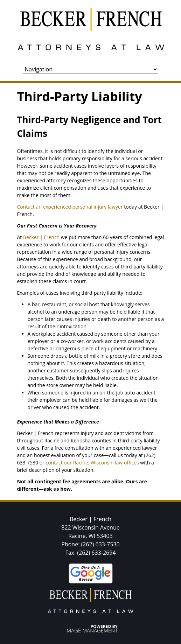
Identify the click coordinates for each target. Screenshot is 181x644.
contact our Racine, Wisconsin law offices (92, 463)
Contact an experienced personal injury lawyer (70, 207)
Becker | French (41, 237)
